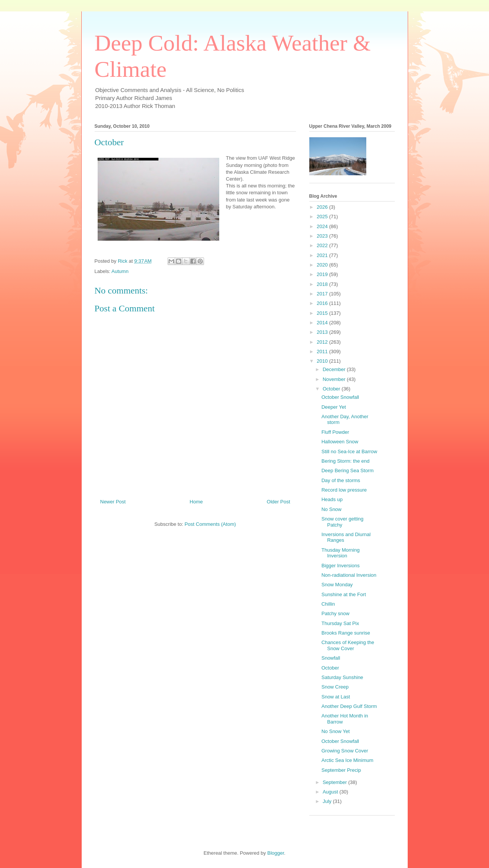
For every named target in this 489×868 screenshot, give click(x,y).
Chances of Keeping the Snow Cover (348, 645)
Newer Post (113, 502)
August (331, 792)
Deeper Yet (334, 407)
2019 (323, 274)
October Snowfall (340, 397)
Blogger (275, 853)
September (335, 782)
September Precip (341, 770)
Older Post (278, 502)
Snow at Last (336, 697)
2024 (323, 226)
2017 (323, 294)
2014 (323, 323)
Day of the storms (341, 480)
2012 (323, 342)
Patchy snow (335, 613)
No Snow (332, 509)
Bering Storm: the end (345, 461)
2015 (323, 313)
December (335, 369)
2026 (323, 207)
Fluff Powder (335, 432)
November (335, 379)
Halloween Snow (340, 442)
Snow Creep (335, 687)
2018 (323, 284)
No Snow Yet (335, 731)
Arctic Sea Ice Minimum (347, 760)
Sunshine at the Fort (344, 594)
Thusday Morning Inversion (340, 553)
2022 (323, 245)
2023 (323, 236)
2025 (323, 217)
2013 (323, 332)
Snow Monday (337, 585)
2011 (323, 351)
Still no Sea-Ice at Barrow (349, 451)
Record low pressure (344, 490)
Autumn (120, 271)
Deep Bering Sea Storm (347, 470)
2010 (323, 361)
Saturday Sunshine (342, 677)
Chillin (328, 604)
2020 (323, 265)
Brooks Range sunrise (346, 633)
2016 (323, 303)
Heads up (332, 499)
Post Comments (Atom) (210, 524)
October (332, 389)
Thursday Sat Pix (340, 623)
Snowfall (331, 658)
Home (196, 502)
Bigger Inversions (340, 566)
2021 (323, 255)
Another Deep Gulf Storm (349, 706)
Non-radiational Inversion (349, 575)
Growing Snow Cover (345, 751)
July (328, 801)
